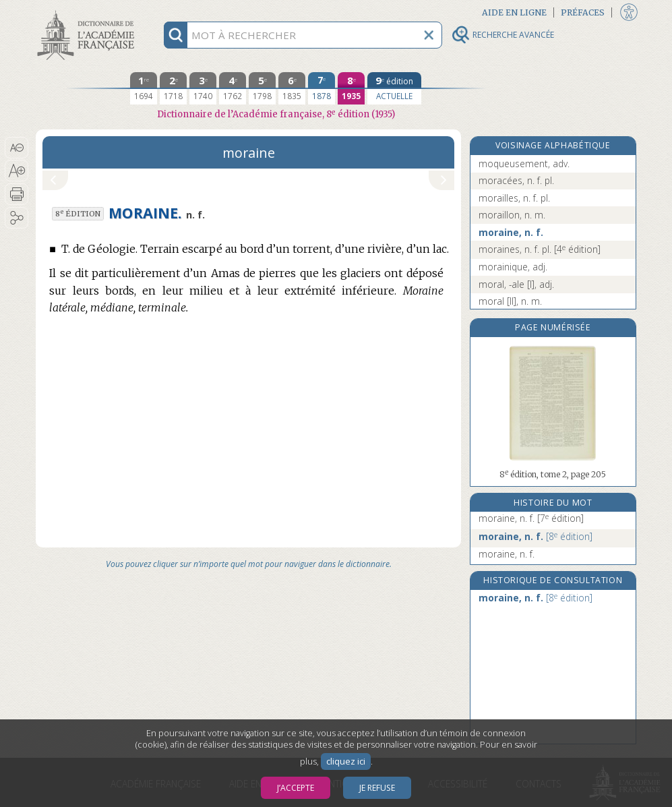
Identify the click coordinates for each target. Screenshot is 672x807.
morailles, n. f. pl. (514, 198)
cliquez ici (346, 761)
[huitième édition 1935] (351, 88)
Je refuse (377, 788)
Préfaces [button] (583, 12)
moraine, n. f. (511, 232)
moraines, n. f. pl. (540, 249)
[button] (17, 148)
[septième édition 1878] (322, 88)
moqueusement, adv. (524, 163)
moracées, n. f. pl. (516, 180)
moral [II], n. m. (510, 301)
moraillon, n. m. (512, 215)
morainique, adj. (513, 267)
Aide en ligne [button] (514, 12)
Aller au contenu (88, 12)
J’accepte (296, 788)
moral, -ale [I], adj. (516, 284)
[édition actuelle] (394, 88)
